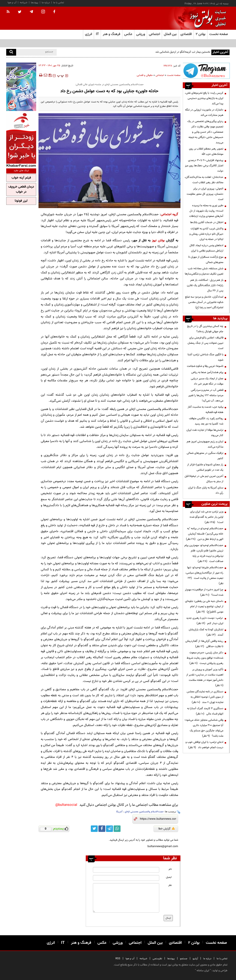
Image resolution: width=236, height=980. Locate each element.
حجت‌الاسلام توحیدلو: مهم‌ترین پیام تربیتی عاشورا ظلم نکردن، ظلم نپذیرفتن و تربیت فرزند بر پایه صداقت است (204, 553)
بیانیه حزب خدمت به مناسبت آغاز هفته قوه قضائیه (205, 410)
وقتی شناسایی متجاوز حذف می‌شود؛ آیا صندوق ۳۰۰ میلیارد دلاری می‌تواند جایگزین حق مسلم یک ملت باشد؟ (204, 728)
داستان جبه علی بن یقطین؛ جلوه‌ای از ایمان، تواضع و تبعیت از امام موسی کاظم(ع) (204, 607)
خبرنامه (24, 3)
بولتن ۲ (201, 34)
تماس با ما (59, 3)
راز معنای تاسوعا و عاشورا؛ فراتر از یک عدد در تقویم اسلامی (205, 467)
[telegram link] (109, 829)
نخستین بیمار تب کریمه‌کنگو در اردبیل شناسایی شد (183, 52)
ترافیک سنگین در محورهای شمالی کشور (205, 456)
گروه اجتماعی (169, 214)
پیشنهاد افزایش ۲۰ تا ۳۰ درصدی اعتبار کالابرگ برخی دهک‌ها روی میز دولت (204, 166)
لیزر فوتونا (21, 201)
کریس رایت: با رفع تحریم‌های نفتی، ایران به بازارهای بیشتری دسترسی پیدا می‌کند (204, 98)
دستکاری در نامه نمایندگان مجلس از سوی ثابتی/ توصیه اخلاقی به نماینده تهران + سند (205, 697)
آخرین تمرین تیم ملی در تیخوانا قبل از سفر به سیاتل (204, 479)
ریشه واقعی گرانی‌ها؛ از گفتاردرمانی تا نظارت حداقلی (204, 644)
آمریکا (119, 812)
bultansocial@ (66, 805)
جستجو (184, 959)
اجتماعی (160, 75)
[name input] (126, 870)
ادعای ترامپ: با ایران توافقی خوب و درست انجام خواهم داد (204, 745)
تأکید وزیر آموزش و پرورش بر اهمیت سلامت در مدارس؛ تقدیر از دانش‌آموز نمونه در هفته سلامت (205, 677)
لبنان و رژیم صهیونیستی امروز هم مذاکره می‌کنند (205, 444)
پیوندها (35, 3)
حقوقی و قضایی (145, 75)
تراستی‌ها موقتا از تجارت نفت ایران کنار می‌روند (205, 433)
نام (170, 869)
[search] (11, 52)
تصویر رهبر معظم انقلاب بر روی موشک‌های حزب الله (206, 151)
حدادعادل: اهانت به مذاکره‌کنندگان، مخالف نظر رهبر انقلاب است (204, 180)
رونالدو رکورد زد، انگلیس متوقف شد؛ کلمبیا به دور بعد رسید (206, 421)
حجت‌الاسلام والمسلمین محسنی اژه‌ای (144, 812)
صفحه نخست (219, 34)
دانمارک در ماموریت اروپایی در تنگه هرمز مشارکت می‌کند (204, 112)
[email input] (126, 878)
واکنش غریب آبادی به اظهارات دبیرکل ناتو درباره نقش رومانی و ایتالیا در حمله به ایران (206, 234)
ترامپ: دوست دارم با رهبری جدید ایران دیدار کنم (205, 621)
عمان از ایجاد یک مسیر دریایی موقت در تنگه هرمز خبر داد (207, 381)
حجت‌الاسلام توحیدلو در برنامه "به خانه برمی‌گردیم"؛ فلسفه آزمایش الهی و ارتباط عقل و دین (205, 534)
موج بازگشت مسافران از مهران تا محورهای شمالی (206, 260)
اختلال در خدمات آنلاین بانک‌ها (207, 222)
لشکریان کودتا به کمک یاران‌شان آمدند (206, 632)
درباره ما (46, 3)
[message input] (126, 898)
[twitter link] (94, 829)
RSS (118, 959)
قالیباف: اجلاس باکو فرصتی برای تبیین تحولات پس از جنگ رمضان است (205, 343)
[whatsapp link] (117, 829)
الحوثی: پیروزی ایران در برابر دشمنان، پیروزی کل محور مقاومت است (205, 194)
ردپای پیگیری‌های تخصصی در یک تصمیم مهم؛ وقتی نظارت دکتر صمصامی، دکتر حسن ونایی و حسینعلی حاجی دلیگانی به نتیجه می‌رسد (205, 132)
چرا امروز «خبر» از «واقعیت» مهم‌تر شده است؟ (204, 592)
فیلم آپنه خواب (21, 178)
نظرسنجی (157, 959)
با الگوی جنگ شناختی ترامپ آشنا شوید (205, 357)
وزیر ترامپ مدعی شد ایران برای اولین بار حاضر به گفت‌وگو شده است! (206, 517)
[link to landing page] (207, 18)
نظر (170, 885)
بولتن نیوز (158, 241)
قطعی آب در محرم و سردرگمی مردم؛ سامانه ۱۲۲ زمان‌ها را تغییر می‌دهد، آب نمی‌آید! (206, 395)
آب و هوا (12, 3)
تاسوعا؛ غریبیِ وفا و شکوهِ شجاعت (205, 366)
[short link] (158, 819)
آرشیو (195, 959)
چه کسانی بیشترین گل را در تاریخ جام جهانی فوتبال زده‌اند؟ (205, 329)
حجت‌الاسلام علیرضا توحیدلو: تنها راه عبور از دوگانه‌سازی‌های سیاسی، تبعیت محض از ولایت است (204, 575)
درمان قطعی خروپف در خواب (21, 189)
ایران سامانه (203, 971)
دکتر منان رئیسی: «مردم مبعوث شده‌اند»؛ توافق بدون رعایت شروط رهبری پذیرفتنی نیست (205, 658)
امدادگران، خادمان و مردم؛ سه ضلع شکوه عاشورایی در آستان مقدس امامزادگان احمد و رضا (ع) (204, 302)
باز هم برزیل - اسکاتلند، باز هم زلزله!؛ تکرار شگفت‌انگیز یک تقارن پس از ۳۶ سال (205, 285)
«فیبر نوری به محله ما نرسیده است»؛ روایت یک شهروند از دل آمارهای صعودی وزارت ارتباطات (206, 211)
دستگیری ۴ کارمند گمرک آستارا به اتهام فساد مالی (205, 711)
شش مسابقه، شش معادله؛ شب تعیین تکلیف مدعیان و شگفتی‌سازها (204, 271)
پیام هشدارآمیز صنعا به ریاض (207, 372)
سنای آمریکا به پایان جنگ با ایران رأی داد (206, 490)
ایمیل (169, 877)
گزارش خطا (167, 829)
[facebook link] (102, 829)
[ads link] (206, 71)
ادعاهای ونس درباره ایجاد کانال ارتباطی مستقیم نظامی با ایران (206, 248)
